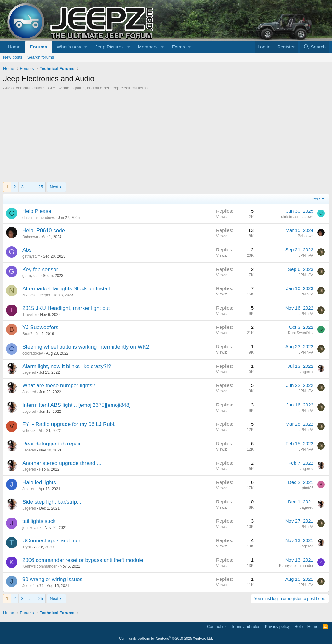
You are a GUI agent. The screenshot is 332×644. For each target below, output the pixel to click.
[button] (86, 47)
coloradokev (33, 353)
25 (41, 187)
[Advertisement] (166, 138)
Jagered (29, 372)
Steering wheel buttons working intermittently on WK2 (86, 347)
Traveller (30, 315)
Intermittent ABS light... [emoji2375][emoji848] (77, 405)
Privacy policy (277, 627)
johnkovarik (32, 528)
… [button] (31, 187)
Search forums (41, 57)
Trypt (27, 547)
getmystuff (31, 256)
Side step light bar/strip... (52, 502)
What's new (69, 47)
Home (14, 47)
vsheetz (29, 431)
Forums (39, 47)
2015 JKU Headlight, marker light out (66, 308)
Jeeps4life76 (33, 586)
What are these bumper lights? (59, 386)
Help (299, 627)
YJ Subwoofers (40, 327)
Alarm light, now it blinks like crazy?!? (67, 366)
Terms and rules (246, 627)
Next (54, 187)
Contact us (217, 627)
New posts (13, 57)
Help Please (37, 211)
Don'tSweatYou (301, 333)
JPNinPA (306, 255)
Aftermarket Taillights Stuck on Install (66, 289)
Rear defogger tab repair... (54, 444)
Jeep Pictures (109, 47)
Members (148, 47)
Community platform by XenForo (166, 638)
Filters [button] (315, 199)
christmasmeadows (39, 218)
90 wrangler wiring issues (52, 579)
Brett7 (27, 334)
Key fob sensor (40, 269)
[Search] (315, 47)
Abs (27, 250)
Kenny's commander (40, 566)
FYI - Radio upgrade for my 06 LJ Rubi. (69, 424)
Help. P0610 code (44, 230)
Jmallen (29, 489)
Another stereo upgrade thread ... (62, 463)
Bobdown (30, 237)
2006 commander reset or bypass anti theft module (83, 560)
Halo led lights (39, 482)
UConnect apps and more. (54, 541)
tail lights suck (39, 521)
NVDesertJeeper (36, 295)
